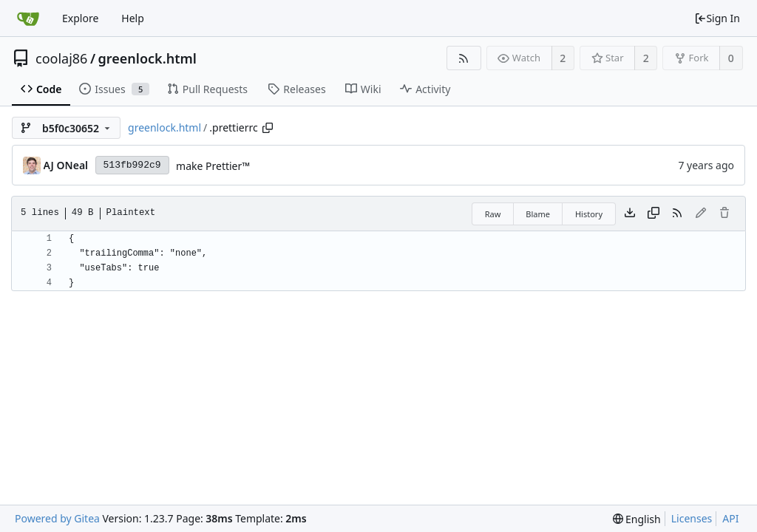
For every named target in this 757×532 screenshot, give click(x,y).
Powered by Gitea (57, 518)
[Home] (28, 18)
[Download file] (630, 214)
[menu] (637, 519)
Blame (538, 214)
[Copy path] (268, 128)
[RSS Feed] (464, 58)
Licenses (692, 518)
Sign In (717, 18)
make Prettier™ (213, 166)
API (730, 518)
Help (133, 18)
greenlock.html (147, 58)
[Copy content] (654, 214)
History (589, 214)
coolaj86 (61, 58)
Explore (80, 18)
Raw (493, 214)
